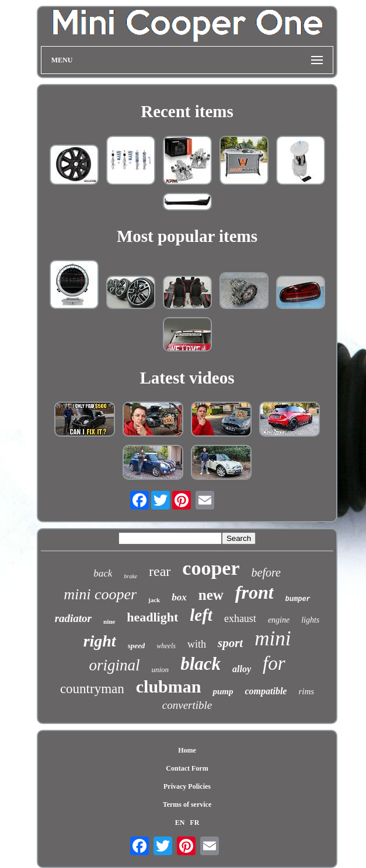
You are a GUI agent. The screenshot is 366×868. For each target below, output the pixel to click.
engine (279, 620)
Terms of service (187, 804)
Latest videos (187, 378)
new (211, 595)
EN (180, 823)
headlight (152, 617)
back (103, 573)
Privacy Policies (187, 786)
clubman (169, 686)
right (100, 641)
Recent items (187, 111)
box (179, 597)
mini (273, 639)
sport (230, 643)
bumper (298, 599)
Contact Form (187, 768)
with (197, 644)
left (201, 615)
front (255, 592)
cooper (211, 568)
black (201, 664)
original (114, 665)
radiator (73, 618)
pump (223, 691)
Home (187, 750)
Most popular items (187, 236)
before (266, 572)
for (274, 663)
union (161, 670)
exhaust (240, 619)
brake (130, 576)
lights (310, 620)
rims (306, 691)
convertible (187, 705)
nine (109, 621)
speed (137, 646)
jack (154, 600)
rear (160, 571)
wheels (166, 646)
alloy (242, 669)
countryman (92, 689)
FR (194, 823)
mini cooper (100, 594)
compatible (266, 691)
